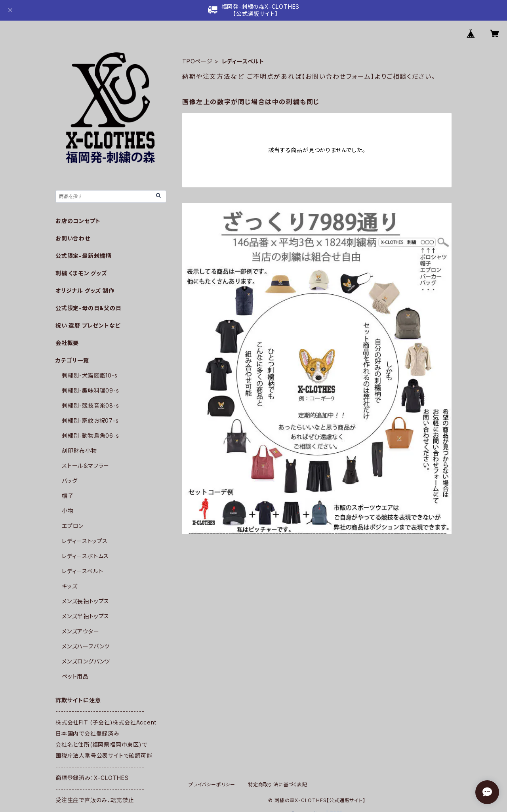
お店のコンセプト (78, 221)
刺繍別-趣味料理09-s (91, 390)
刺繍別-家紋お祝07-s (90, 420)
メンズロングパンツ (86, 661)
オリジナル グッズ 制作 (85, 291)
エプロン (73, 526)
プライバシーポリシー (212, 784)
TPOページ (197, 61)
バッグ (70, 481)
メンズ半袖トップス (86, 616)
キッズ (70, 586)
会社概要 (67, 343)
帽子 (68, 496)
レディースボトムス (85, 556)
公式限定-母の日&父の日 (89, 308)
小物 (68, 511)
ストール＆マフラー (86, 466)
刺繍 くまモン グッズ (81, 273)
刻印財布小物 (79, 451)
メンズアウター (81, 631)
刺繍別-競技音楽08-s (91, 405)
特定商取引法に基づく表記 (278, 784)
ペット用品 (75, 676)
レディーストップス (85, 541)
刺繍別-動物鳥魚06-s (91, 436)
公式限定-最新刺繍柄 (83, 256)
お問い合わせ (73, 238)
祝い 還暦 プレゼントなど (88, 325)
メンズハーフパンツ (86, 646)
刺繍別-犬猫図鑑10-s (90, 375)
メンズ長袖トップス (86, 601)
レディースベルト (82, 571)
